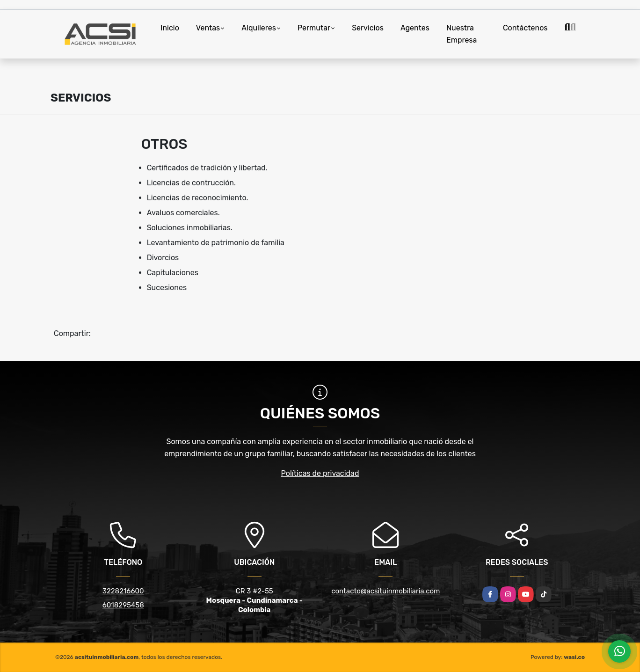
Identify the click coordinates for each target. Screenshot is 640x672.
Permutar (314, 28)
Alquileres (259, 28)
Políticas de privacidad (320, 473)
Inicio (170, 28)
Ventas (208, 28)
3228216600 (123, 591)
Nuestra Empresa (462, 34)
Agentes (415, 28)
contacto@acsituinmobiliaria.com (385, 591)
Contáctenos (525, 28)
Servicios (368, 28)
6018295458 (123, 605)
